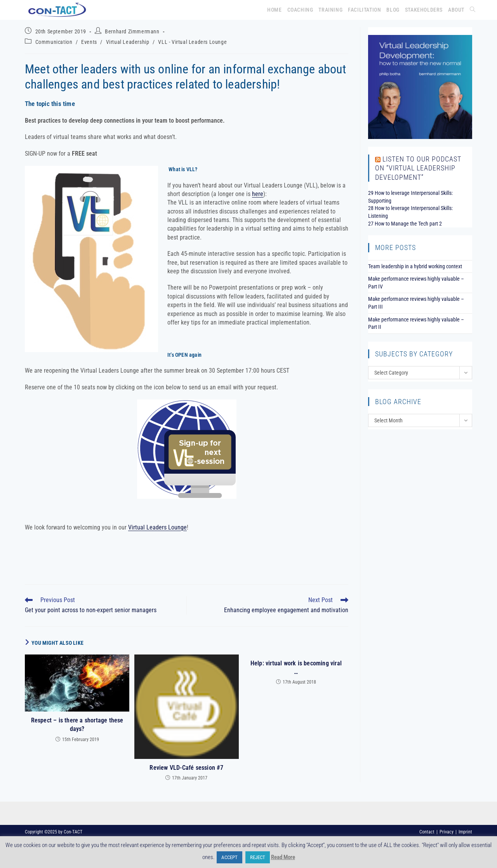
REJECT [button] (258, 857)
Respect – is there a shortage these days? (77, 725)
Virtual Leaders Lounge (157, 527)
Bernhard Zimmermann (132, 31)
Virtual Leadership (128, 42)
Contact (427, 832)
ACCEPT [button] (229, 857)
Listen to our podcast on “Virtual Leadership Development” (418, 168)
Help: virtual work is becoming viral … (296, 667)
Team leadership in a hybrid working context (415, 266)
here (258, 194)
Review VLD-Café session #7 (186, 768)
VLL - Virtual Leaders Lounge (192, 42)
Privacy (447, 832)
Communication (54, 42)
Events (89, 42)
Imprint (465, 832)
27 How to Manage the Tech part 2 (405, 224)
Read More (283, 857)
